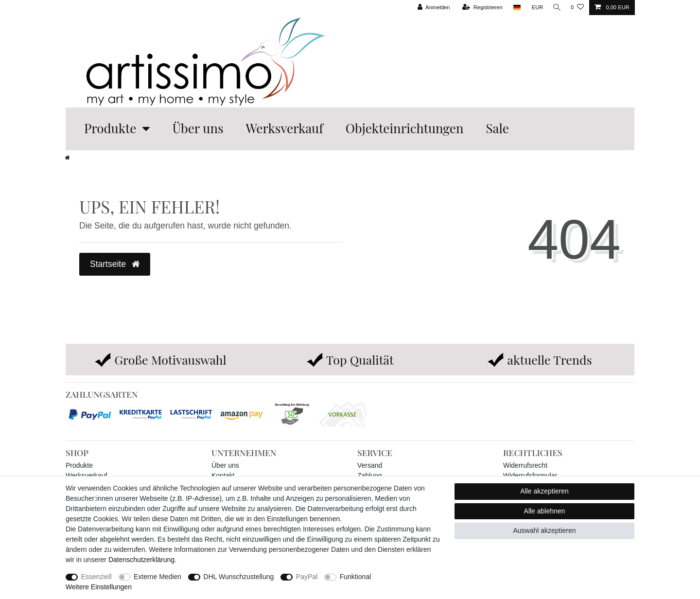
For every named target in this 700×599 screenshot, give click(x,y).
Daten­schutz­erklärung (141, 560)
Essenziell (96, 577)
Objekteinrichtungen (405, 128)
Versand (370, 465)
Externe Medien (157, 577)
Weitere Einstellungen (99, 587)
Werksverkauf (285, 128)
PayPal (307, 577)
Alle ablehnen (545, 511)
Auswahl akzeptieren (544, 530)
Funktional (356, 577)
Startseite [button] (115, 264)
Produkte (110, 128)
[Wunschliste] (577, 8)
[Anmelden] (431, 8)
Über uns (198, 128)
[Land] (514, 8)
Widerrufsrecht (525, 465)
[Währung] (535, 8)
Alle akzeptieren (544, 491)
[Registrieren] (480, 8)
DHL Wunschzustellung (239, 577)
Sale (497, 128)
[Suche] (556, 8)
